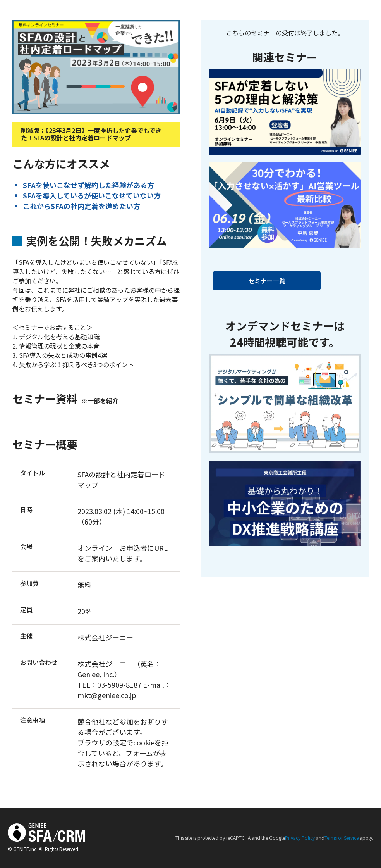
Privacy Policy (300, 838)
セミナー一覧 (267, 281)
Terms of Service (342, 838)
